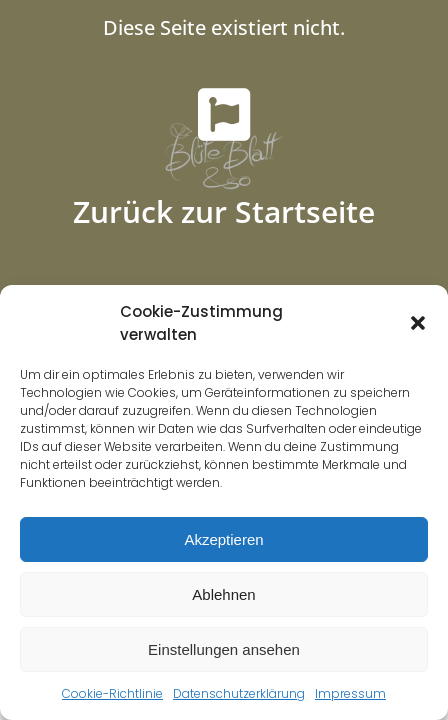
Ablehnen (223, 594)
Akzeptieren (223, 539)
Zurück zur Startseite (224, 211)
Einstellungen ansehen (224, 649)
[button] (418, 323)
